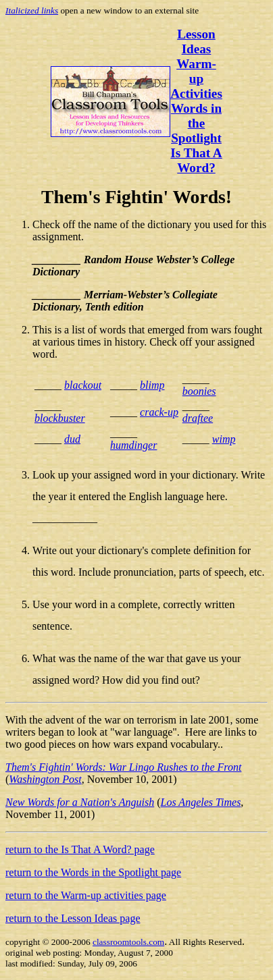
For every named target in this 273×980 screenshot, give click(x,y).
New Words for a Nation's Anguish (80, 802)
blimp (152, 385)
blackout (83, 385)
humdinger (133, 445)
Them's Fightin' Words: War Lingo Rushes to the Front (123, 767)
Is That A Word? (196, 160)
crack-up (159, 412)
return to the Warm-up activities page (86, 895)
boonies (199, 391)
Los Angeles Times (201, 802)
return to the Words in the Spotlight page (93, 872)
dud (72, 439)
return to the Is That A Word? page (80, 849)
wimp (224, 439)
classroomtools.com (128, 942)
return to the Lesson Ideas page (73, 918)
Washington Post (45, 779)
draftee (198, 418)
